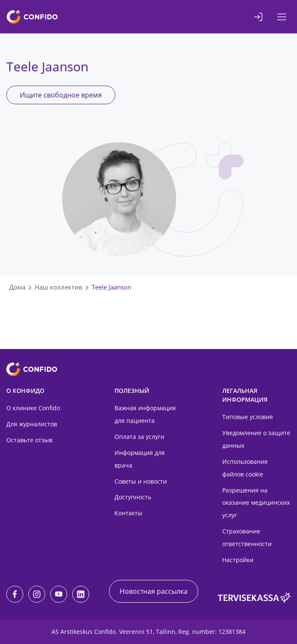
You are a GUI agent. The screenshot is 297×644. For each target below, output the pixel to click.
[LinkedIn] (81, 594)
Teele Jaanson (112, 287)
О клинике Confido (33, 408)
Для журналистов (32, 424)
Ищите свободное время (61, 95)
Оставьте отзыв (29, 440)
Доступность (133, 497)
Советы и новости (141, 481)
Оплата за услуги (139, 437)
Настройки (238, 560)
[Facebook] (15, 594)
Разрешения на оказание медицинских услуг (256, 503)
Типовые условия (248, 417)
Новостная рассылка (154, 591)
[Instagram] (37, 594)
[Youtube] (59, 594)
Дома (17, 287)
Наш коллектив (59, 287)
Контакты (128, 513)
